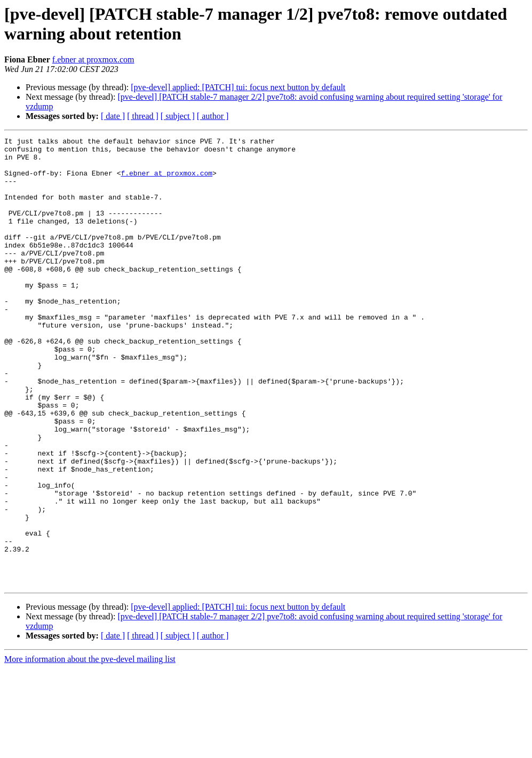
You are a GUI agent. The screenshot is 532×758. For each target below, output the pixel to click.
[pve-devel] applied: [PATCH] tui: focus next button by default (238, 87)
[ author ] (213, 116)
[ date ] (113, 116)
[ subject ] (178, 116)
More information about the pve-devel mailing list (90, 749)
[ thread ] (143, 116)
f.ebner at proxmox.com (93, 59)
